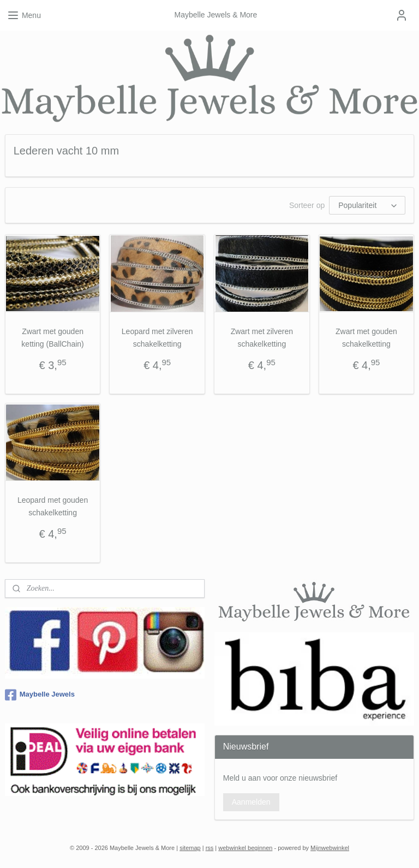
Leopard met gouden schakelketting (53, 506)
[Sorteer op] (367, 205)
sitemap (190, 848)
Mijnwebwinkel (330, 848)
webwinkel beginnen (245, 848)
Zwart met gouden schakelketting (366, 337)
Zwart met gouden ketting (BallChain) (52, 337)
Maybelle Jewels (40, 695)
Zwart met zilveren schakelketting (262, 337)
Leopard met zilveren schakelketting (157, 337)
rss (210, 848)
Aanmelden (251, 802)
